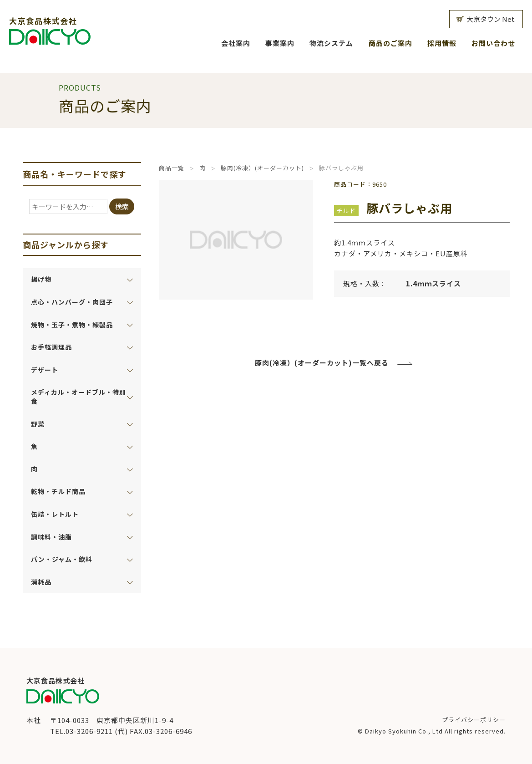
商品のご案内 (390, 43)
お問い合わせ (493, 43)
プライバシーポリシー (474, 720)
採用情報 (442, 43)
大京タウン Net (491, 19)
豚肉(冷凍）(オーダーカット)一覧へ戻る (322, 363)
